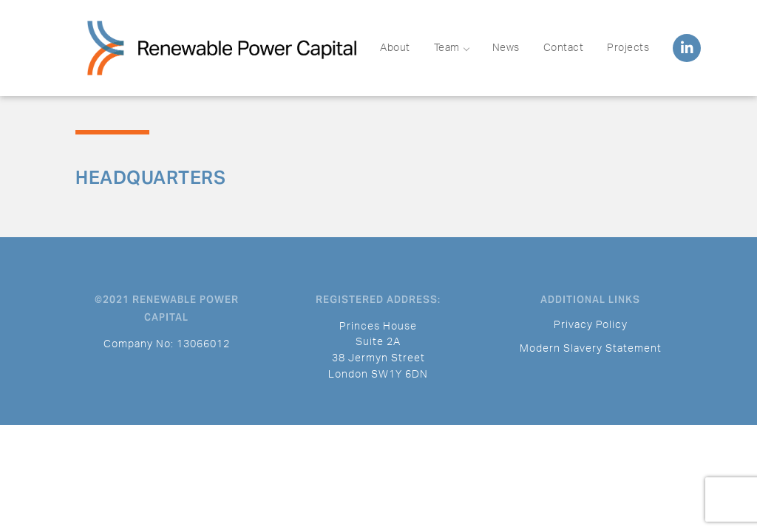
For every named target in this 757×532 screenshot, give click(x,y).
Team (451, 48)
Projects (628, 48)
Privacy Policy (591, 325)
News (506, 48)
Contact (564, 48)
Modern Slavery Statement (591, 348)
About (395, 48)
